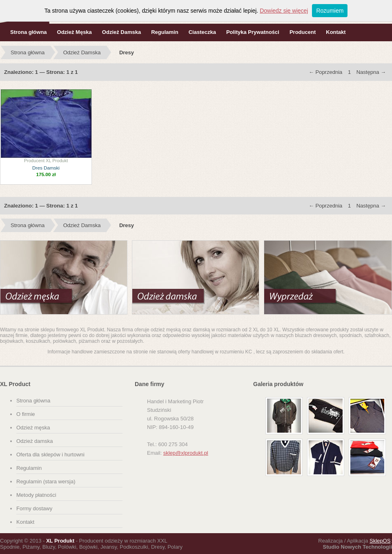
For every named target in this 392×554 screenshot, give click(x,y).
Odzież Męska (75, 32)
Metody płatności (36, 495)
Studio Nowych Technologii (357, 547)
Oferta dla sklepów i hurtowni (50, 455)
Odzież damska (35, 441)
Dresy (127, 52)
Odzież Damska (121, 32)
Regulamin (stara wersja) (46, 481)
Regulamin (165, 32)
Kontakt (336, 32)
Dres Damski (46, 168)
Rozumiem (330, 11)
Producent (303, 32)
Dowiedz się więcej (284, 11)
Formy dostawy (34, 508)
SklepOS (380, 541)
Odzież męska (33, 428)
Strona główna (29, 32)
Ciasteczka (202, 32)
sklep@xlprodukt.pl (186, 453)
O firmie (26, 414)
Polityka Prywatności (253, 32)
